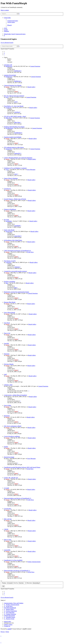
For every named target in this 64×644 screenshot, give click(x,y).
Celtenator (8, 262)
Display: (8, 583)
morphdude (9, 221)
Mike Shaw (9, 118)
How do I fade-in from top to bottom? (14, 96)
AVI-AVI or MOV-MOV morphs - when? (15, 116)
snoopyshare (9, 231)
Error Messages (31, 170)
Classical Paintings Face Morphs (13, 85)
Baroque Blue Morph (10, 302)
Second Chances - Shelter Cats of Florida (15, 199)
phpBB (9, 629)
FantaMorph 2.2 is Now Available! (13, 560)
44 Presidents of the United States (13, 240)
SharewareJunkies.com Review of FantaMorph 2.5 (17, 498)
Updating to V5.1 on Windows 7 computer (15, 168)
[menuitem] (13, 21)
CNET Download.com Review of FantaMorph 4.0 (17, 251)
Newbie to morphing (9, 282)
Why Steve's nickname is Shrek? (13, 426)
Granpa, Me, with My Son (11, 478)
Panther (6, 447)
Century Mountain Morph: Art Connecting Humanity (18, 158)
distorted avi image (9, 457)
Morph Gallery (31, 87)
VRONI (6, 529)
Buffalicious (9, 66)
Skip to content (5, 10)
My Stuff (6, 220)
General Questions (35, 66)
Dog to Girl (7, 333)
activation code (8, 65)
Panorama (7, 354)
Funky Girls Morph (9, 230)
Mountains (7, 416)
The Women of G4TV (10, 261)
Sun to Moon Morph (9, 313)
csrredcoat (8, 108)
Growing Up (7, 189)
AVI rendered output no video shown (14, 147)
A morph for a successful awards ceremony (15, 271)
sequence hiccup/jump (10, 75)
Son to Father (8, 405)
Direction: (33, 583)
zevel (7, 97)
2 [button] (4, 53)
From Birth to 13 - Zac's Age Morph (14, 106)
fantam (7, 87)
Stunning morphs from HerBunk (13, 137)
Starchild (6, 343)
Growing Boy (8, 509)
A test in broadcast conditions (12, 436)
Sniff (5, 374)
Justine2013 (9, 149)
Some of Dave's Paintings (11, 178)
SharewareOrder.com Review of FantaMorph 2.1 (17, 571)
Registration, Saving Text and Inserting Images (17, 292)
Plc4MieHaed (9, 128)
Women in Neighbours (10, 209)
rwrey (7, 170)
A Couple (7, 488)
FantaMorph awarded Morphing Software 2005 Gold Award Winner (22, 467)
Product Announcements (34, 562)
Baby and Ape (8, 519)
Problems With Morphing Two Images (14, 127)
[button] (4, 55)
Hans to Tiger (8, 540)
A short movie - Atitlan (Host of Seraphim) (15, 395)
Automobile (7, 550)
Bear (7, 283)
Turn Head (7, 323)
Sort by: (20, 583)
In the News (30, 252)
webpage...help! (8, 385)
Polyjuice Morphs (9, 364)
